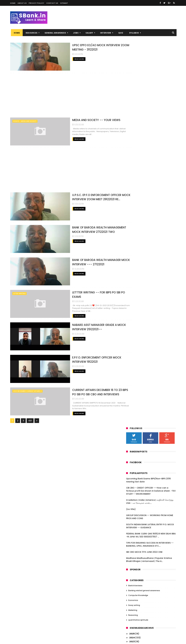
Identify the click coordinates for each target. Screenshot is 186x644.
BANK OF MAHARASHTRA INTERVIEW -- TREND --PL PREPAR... (151, 341)
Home (13, 3)
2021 (132, 265)
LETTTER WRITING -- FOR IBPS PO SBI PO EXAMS (87, 291)
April (134, 500)
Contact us (52, 3)
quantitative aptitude (138, 235)
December (138, 268)
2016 (132, 532)
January (137, 512)
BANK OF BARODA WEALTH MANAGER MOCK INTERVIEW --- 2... (151, 296)
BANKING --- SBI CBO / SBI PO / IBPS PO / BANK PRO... (153, 367)
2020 (132, 517)
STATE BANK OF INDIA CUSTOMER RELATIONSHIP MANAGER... (149, 348)
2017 (132, 529)
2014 (132, 540)
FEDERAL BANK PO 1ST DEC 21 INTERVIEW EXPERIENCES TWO (152, 463)
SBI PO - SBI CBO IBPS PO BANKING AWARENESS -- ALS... (149, 354)
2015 (132, 536)
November (138, 476)
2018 (132, 524)
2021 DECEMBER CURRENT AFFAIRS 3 (27, 388)
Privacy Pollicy (36, 3)
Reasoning (133, 230)
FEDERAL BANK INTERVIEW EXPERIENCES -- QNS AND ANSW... (153, 470)
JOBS (75, 33)
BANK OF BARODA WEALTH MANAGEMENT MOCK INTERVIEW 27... (153, 290)
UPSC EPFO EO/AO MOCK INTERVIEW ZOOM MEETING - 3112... (150, 273)
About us (22, 3)
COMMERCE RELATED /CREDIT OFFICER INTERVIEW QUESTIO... (151, 457)
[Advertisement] (65, 95)
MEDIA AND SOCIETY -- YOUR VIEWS (79, 119)
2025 (132, 249)
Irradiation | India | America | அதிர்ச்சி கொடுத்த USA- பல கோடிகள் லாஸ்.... (150, 117)
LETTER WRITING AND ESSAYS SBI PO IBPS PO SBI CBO (153, 393)
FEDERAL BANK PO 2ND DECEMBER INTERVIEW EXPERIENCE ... (149, 450)
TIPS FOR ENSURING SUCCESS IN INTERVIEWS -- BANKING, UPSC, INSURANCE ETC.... (150, 160)
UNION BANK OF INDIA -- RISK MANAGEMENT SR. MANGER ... (148, 380)
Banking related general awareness (144, 206)
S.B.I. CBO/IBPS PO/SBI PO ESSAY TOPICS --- (153, 425)
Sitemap (64, 3)
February (137, 508)
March (135, 504)
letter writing (19, 292)
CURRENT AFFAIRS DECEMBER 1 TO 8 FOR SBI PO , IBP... (152, 335)
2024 (132, 253)
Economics (133, 216)
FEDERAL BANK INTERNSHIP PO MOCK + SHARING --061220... (151, 444)
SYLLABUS (133, 33)
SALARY (89, 33)
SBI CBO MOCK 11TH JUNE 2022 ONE (144, 167)
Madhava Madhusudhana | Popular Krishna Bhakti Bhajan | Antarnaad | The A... (149, 175)
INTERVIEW (105, 33)
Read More (62, 59)
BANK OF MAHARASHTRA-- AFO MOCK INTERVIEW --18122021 (151, 386)
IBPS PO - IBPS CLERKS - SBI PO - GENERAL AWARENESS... (153, 437)
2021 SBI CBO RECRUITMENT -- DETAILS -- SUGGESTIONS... (153, 431)
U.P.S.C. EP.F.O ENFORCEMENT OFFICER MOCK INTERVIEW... (151, 283)
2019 (132, 521)
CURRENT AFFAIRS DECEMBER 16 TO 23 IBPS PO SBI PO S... (151, 322)
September (138, 484)
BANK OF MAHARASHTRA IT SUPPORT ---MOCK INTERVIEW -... (152, 418)
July (134, 492)
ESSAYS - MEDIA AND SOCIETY (25, 121)
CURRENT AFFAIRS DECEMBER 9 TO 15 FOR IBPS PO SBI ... (153, 328)
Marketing (133, 225)
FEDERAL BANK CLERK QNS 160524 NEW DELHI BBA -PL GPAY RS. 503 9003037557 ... (151, 150)
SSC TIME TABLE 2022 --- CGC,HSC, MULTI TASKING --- (153, 373)
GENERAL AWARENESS (55, 33)
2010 (132, 552)
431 (30, 418)
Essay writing (134, 221)
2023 (132, 257)
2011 (132, 548)
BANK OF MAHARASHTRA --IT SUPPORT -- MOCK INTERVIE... (153, 412)
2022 (132, 261)
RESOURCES (31, 33)
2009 (132, 556)
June (135, 496)
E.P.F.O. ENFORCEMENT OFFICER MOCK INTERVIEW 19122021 (151, 316)
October (137, 480)
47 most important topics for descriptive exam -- (147, 405)
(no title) (131, 124)
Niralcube (26, 640)
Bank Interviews (135, 201)
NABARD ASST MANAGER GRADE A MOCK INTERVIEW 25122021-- (153, 309)
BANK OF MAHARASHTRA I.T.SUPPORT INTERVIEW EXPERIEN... (151, 399)
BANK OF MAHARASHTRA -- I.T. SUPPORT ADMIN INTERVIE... (152, 360)
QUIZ (120, 33)
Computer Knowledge (138, 211)
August (136, 488)
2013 (132, 544)
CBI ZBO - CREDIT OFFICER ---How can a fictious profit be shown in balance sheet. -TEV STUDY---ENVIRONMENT (151, 106)
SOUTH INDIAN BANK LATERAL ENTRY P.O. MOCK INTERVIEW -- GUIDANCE (150, 141)
